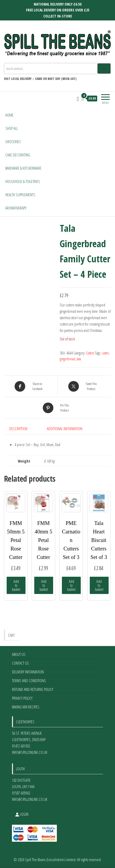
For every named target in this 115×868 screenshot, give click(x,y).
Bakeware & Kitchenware (23, 168)
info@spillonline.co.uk (30, 752)
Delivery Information (28, 672)
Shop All (12, 128)
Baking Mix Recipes (26, 707)
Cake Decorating (18, 155)
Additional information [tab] (65, 429)
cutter (105, 353)
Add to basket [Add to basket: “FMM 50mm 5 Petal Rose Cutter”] (16, 585)
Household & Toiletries (23, 181)
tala (79, 359)
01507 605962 (21, 793)
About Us (19, 654)
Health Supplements (20, 195)
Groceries (13, 142)
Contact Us (20, 663)
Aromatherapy (16, 208)
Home (9, 115)
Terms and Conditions (29, 681)
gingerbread (67, 359)
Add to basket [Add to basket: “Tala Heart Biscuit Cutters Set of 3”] (99, 585)
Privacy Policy (22, 698)
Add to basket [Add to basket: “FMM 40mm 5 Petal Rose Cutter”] (44, 585)
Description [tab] (18, 429)
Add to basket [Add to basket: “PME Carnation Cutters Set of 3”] (71, 585)
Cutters (90, 353)
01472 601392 (21, 746)
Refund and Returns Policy (33, 689)
